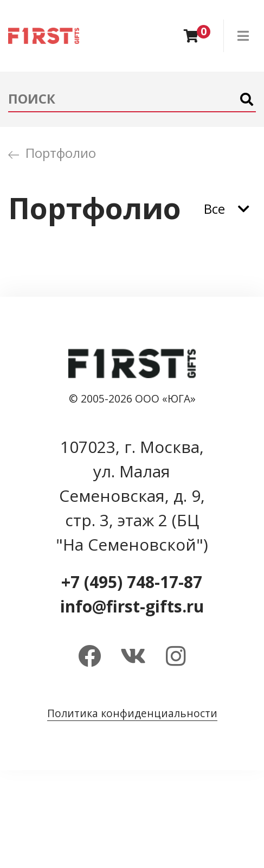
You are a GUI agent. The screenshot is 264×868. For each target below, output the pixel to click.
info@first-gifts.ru (132, 606)
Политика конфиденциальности (132, 713)
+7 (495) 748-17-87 (132, 582)
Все (214, 209)
